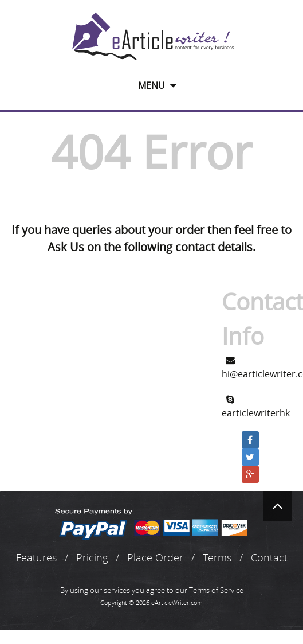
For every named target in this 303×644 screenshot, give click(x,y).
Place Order (155, 557)
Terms (217, 557)
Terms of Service (216, 590)
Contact (269, 557)
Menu (151, 85)
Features (36, 557)
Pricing (92, 557)
